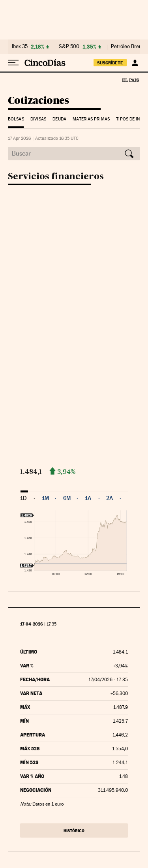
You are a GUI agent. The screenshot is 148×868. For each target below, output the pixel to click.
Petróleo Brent (127, 47)
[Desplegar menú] (13, 63)
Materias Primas (91, 119)
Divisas (38, 119)
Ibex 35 (20, 47)
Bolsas (16, 119)
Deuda (59, 119)
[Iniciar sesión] (135, 63)
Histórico (74, 830)
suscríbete (110, 63)
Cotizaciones (38, 101)
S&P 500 (69, 47)
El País (130, 80)
